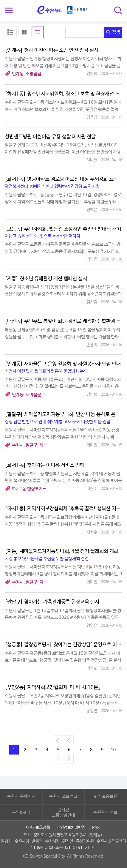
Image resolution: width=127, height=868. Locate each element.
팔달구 (31, 445)
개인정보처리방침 (71, 828)
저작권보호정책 (37, 828)
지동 (43, 582)
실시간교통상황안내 (63, 813)
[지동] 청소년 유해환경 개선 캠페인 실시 (46, 279)
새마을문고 (35, 395)
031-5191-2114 (79, 848)
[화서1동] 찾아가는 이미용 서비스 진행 (45, 465)
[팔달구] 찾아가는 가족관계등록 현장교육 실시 (52, 602)
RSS (96, 828)
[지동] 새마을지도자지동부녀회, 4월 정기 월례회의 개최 (62, 551)
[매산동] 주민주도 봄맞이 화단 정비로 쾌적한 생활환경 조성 (65, 321)
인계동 (18, 74)
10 (113, 750)
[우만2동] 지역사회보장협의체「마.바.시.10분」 (53, 688)
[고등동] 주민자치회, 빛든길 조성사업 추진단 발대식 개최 (63, 229)
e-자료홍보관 (106, 796)
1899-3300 (44, 848)
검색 (113, 32)
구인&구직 (21, 812)
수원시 (18, 445)
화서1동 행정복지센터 (31, 489)
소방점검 (33, 74)
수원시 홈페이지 (21, 796)
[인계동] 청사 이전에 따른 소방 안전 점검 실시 (52, 50)
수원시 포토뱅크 (63, 796)
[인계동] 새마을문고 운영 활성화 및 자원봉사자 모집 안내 (63, 364)
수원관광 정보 (106, 812)
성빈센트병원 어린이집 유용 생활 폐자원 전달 (50, 137)
